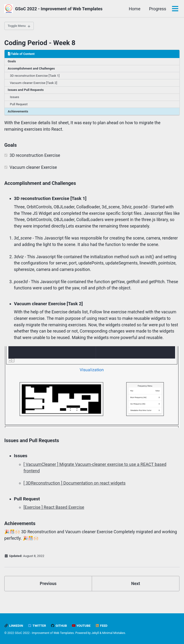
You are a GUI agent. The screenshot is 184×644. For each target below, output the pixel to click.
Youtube (82, 626)
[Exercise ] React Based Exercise (54, 516)
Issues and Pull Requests (26, 91)
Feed (102, 626)
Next (136, 593)
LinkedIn (14, 626)
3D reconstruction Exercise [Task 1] (35, 76)
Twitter (37, 626)
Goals (12, 62)
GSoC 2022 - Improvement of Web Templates (59, 9)
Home (134, 9)
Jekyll (95, 633)
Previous (48, 593)
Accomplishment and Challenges (32, 69)
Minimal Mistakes (114, 633)
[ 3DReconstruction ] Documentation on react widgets (75, 492)
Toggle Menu (17, 26)
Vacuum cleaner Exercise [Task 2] (34, 84)
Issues (15, 98)
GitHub (59, 626)
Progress (157, 9)
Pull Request (19, 105)
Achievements (18, 113)
